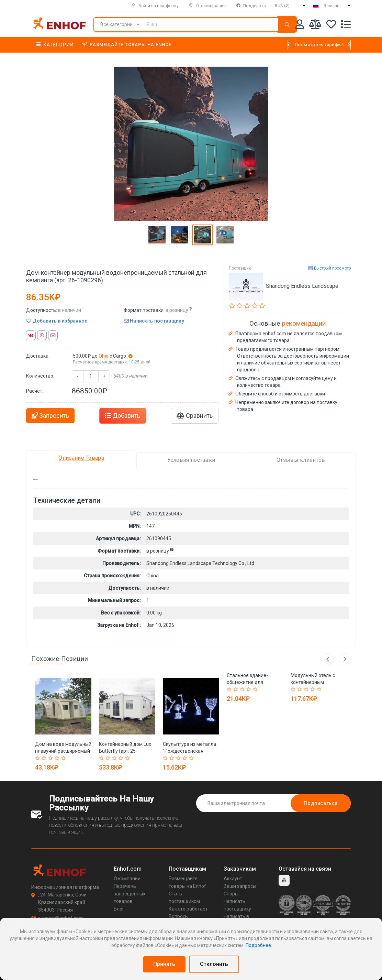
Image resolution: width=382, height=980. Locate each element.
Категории (55, 45)
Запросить (50, 416)
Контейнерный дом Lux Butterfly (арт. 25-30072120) (125, 751)
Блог (119, 909)
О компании (127, 879)
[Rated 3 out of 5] (51, 758)
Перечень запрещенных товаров (130, 894)
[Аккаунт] (300, 26)
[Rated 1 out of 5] (38, 758)
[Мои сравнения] (315, 26)
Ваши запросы (240, 886)
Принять (164, 964)
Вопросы (179, 916)
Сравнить (195, 416)
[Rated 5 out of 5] (64, 758)
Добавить (123, 416)
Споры (231, 894)
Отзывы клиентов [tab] (301, 460)
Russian (332, 6)
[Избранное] (331, 26)
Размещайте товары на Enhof (127, 45)
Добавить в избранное (57, 321)
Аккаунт (233, 879)
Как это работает (188, 909)
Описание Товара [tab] (81, 458)
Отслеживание (207, 6)
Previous (328, 659)
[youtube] (284, 880)
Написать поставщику (154, 321)
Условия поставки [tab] (191, 460)
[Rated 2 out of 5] (45, 758)
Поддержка (251, 6)
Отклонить (214, 964)
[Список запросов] (346, 26)
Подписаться (321, 803)
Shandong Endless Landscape (302, 286)
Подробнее (258, 945)
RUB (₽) (282, 6)
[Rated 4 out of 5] (58, 758)
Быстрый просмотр (329, 268)
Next (345, 659)
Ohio (104, 356)
